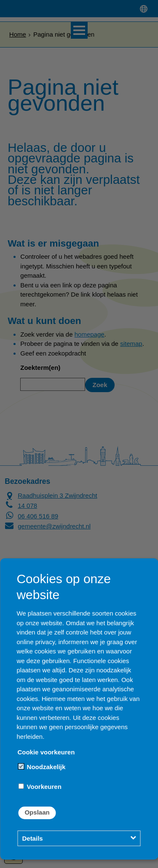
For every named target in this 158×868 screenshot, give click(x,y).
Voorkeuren (40, 787)
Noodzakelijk (42, 767)
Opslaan (37, 812)
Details (32, 838)
